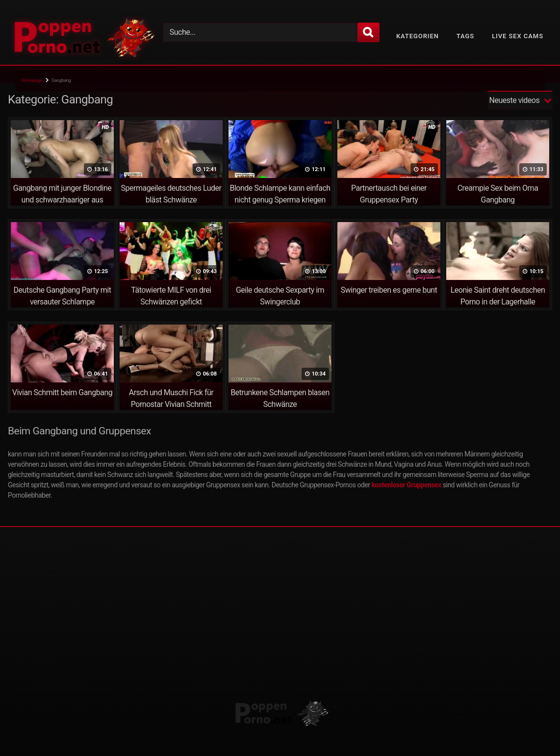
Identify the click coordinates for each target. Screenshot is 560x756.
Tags (465, 36)
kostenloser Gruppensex (407, 485)
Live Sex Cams (518, 36)
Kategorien (418, 36)
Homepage (32, 80)
